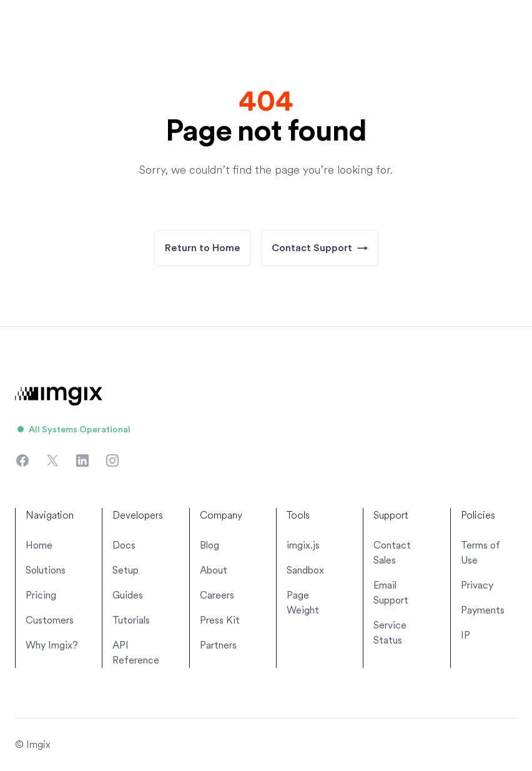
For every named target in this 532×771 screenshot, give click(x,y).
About (214, 570)
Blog (209, 545)
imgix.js (303, 545)
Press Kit (220, 620)
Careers (217, 595)
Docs (124, 545)
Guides (128, 595)
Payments (483, 610)
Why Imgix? (52, 645)
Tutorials (131, 620)
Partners (218, 645)
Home (39, 545)
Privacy (477, 585)
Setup (126, 570)
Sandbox (305, 570)
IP (465, 635)
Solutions (46, 570)
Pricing (41, 595)
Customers (50, 620)
